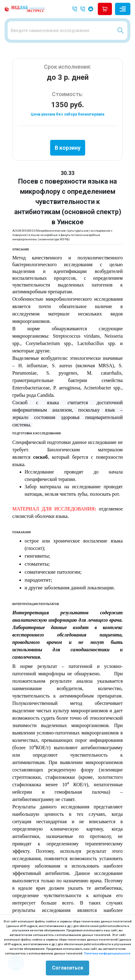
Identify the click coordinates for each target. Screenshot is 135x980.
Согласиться (67, 968)
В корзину (68, 148)
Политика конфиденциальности (107, 953)
